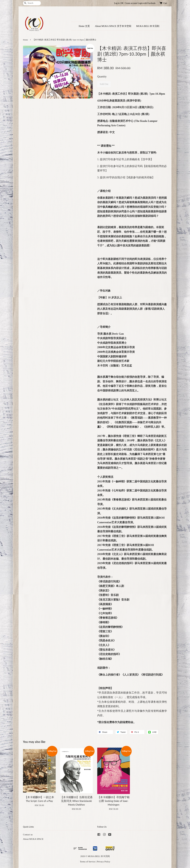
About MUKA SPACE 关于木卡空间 (113, 26)
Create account (131, 3)
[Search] (32, 3)
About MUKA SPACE (33, 839)
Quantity (102, 77)
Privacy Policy (104, 862)
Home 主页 (84, 26)
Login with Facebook (147, 3)
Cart (165, 3)
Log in (117, 3)
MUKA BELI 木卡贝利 (148, 26)
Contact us (28, 834)
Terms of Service (88, 862)
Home (25, 40)
